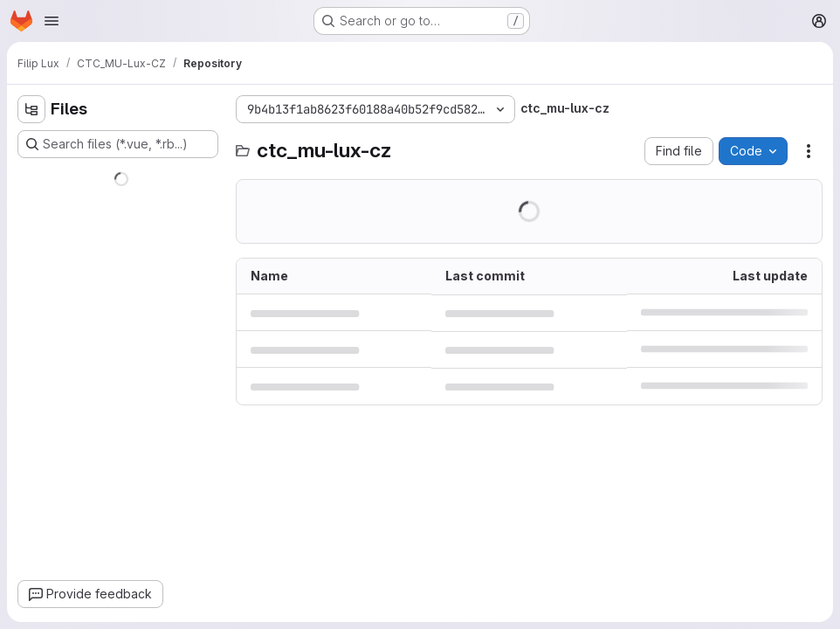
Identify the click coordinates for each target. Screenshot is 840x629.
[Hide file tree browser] (31, 109)
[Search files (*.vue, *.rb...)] (118, 144)
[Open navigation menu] (52, 21)
